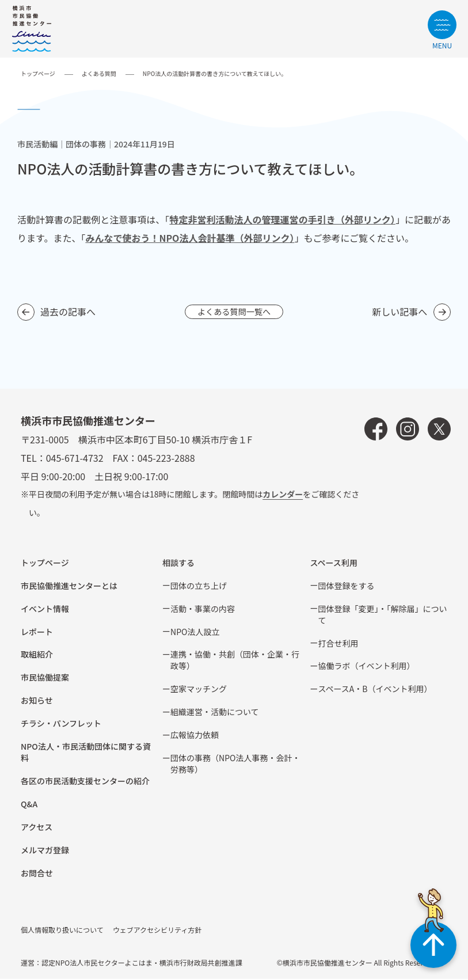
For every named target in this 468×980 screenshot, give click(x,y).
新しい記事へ (399, 312)
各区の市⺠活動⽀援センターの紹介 (85, 782)
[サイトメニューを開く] (442, 30)
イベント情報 (45, 610)
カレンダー (283, 495)
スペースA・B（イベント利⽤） (375, 690)
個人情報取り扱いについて (62, 931)
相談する (178, 564)
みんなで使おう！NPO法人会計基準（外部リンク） (190, 238)
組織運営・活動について (215, 713)
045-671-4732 (75, 459)
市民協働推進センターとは (69, 587)
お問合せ (37, 874)
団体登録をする (347, 587)
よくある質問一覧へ (234, 312)
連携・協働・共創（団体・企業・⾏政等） (235, 661)
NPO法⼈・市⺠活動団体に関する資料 (86, 753)
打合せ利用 (338, 644)
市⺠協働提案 (45, 678)
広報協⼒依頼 (195, 736)
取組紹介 (37, 655)
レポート (37, 633)
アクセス (37, 828)
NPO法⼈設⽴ (195, 633)
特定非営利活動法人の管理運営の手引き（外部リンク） (282, 219)
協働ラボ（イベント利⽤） (367, 667)
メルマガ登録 (45, 851)
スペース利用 (334, 564)
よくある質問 (99, 73)
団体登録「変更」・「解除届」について (383, 616)
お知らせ (37, 701)
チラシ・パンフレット (61, 724)
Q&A (29, 805)
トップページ (38, 73)
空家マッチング (199, 690)
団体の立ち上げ (199, 587)
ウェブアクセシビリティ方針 (157, 931)
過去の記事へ (68, 312)
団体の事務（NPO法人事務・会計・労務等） (235, 765)
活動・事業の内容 (203, 610)
